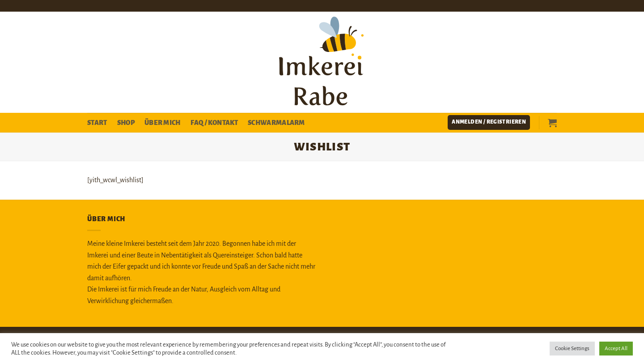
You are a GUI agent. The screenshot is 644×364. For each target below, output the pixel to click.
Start (97, 123)
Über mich (163, 123)
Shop (126, 123)
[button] (489, 122)
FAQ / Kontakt (214, 123)
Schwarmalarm (276, 123)
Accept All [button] (616, 349)
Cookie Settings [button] (572, 349)
